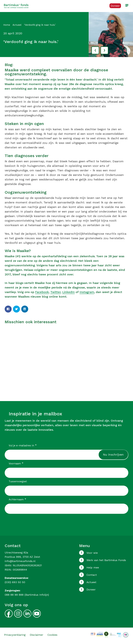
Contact (92, 575)
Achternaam (17, 499)
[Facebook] (8, 309)
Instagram (87, 292)
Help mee (93, 567)
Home (7, 25)
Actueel (17, 25)
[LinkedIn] (25, 309)
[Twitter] (16, 309)
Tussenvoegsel (18, 481)
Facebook (42, 292)
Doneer (91, 590)
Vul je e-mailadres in (23, 445)
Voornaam (16, 463)
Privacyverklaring (15, 635)
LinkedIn (69, 292)
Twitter (55, 292)
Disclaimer (36, 635)
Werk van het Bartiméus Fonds (106, 560)
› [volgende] (104, 50)
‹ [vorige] (95, 50)
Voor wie (92, 553)
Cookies (52, 635)
